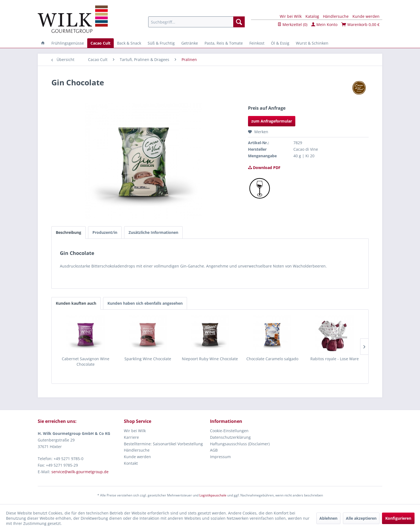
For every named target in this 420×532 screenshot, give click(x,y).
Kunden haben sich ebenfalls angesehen (145, 303)
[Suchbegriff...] (196, 22)
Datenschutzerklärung (230, 437)
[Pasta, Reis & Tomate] (224, 43)
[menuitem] (196, 22)
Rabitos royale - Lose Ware (335, 359)
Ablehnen (328, 518)
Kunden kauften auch (76, 303)
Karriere (131, 437)
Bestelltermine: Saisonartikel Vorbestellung (163, 444)
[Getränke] (190, 43)
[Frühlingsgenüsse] (68, 43)
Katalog (312, 16)
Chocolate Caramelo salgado (272, 359)
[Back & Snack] (129, 43)
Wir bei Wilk (291, 16)
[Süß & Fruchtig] (161, 43)
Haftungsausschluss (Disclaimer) (240, 444)
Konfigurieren (398, 518)
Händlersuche (336, 16)
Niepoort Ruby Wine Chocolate (210, 359)
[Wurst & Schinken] (312, 43)
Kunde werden (366, 16)
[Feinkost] (257, 43)
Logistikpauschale (213, 495)
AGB (214, 450)
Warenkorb (360, 24)
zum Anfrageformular (272, 121)
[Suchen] (239, 22)
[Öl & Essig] (280, 43)
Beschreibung (68, 232)
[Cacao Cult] (100, 43)
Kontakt (131, 463)
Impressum (220, 457)
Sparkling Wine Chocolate (148, 359)
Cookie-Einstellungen (229, 431)
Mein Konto (324, 24)
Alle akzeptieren (361, 518)
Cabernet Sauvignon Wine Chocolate (86, 361)
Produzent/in (105, 232)
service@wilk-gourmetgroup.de (80, 472)
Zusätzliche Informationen (153, 232)
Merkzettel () (292, 24)
